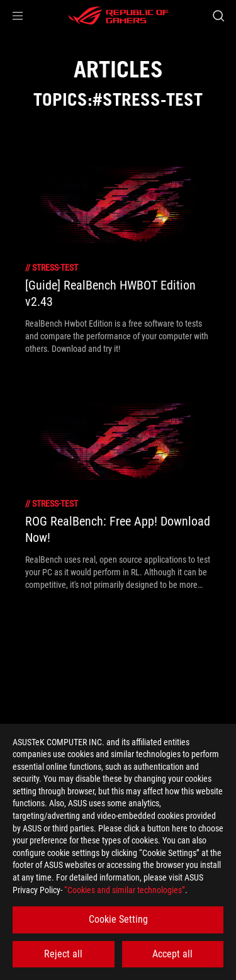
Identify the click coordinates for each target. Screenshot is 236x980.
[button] (18, 16)
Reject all (63, 954)
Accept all (172, 954)
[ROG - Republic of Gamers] (118, 16)
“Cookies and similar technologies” (125, 890)
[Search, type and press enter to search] (218, 16)
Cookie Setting (118, 919)
